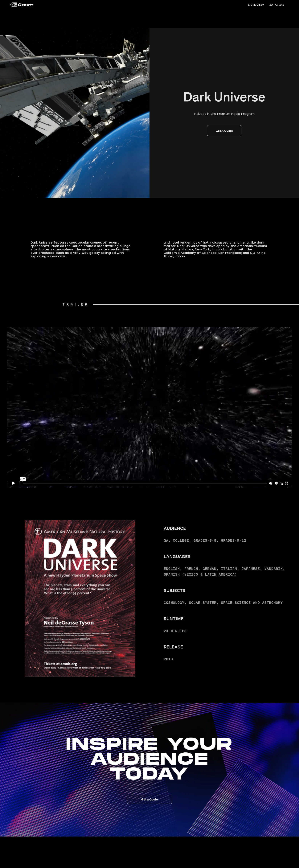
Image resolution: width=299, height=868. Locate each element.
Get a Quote (150, 799)
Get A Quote (224, 131)
